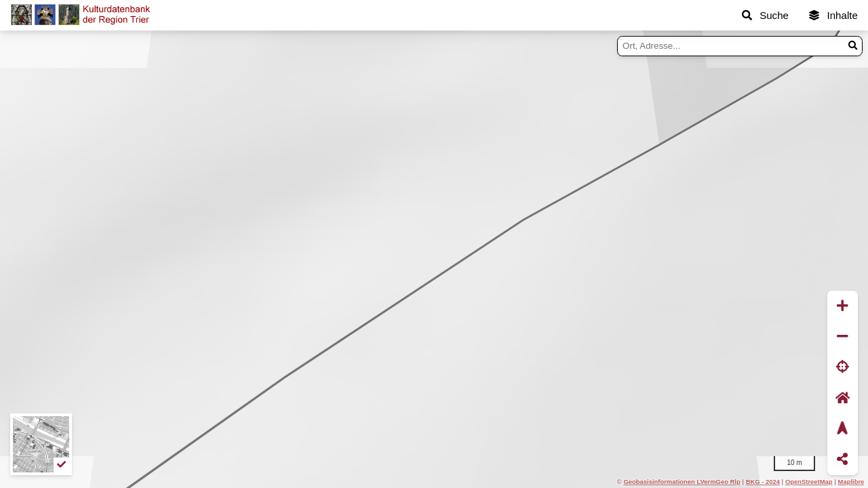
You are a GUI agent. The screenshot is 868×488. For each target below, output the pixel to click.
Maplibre (851, 482)
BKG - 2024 (763, 482)
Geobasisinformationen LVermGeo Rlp (682, 482)
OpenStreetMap (809, 482)
